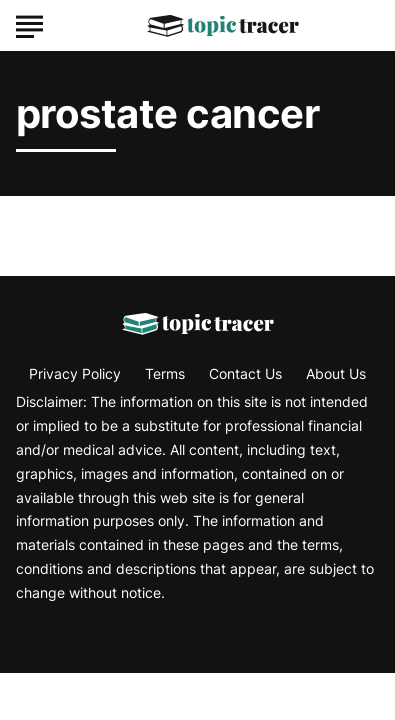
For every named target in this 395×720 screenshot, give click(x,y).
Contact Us (245, 373)
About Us (336, 373)
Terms (165, 373)
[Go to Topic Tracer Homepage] (223, 26)
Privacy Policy (75, 373)
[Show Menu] (29, 24)
